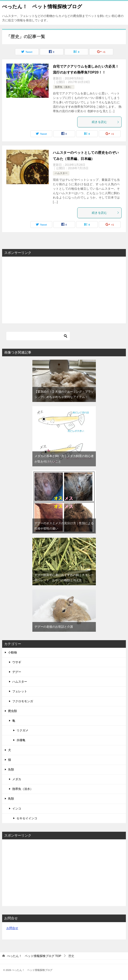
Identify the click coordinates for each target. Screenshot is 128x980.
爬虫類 (12, 711)
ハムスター (61, 173)
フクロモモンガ (23, 701)
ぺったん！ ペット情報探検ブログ (42, 6)
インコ (17, 808)
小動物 (12, 652)
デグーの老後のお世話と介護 (54, 627)
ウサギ (17, 662)
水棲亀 (21, 740)
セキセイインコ (27, 818)
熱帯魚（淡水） (64, 87)
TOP (34, 956)
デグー (17, 672)
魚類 (11, 769)
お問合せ (12, 928)
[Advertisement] (64, 290)
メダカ (17, 779)
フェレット (20, 691)
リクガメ (22, 730)
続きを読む (106, 122)
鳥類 (11, 799)
